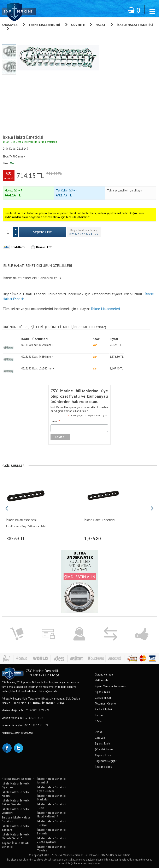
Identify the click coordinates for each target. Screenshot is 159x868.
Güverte (78, 25)
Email (55, 421)
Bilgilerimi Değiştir (106, 761)
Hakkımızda (102, 680)
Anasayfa (10, 25)
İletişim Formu (103, 767)
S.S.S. (98, 721)
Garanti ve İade (104, 674)
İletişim (99, 715)
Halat (101, 25)
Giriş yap (100, 738)
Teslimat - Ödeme (105, 703)
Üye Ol (99, 732)
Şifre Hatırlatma (104, 749)
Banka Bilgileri (103, 709)
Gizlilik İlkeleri (103, 698)
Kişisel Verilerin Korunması (110, 686)
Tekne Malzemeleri (44, 25)
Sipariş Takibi (103, 692)
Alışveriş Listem (104, 755)
